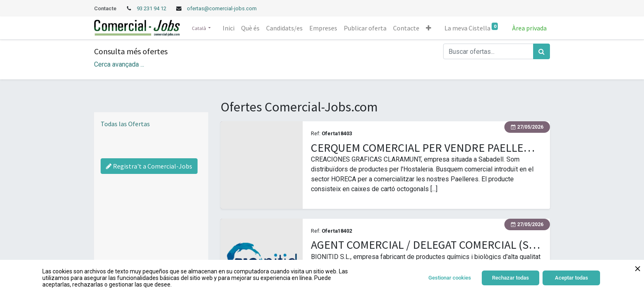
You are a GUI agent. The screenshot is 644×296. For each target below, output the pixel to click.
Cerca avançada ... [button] (119, 64)
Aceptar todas (572, 278)
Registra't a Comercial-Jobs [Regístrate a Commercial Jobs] (149, 166)
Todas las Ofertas (125, 124)
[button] (429, 28)
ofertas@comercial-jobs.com (222, 8)
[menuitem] (229, 28)
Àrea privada (529, 28)
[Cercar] (542, 51)
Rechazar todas (511, 278)
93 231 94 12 (152, 8)
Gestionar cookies (450, 278)
